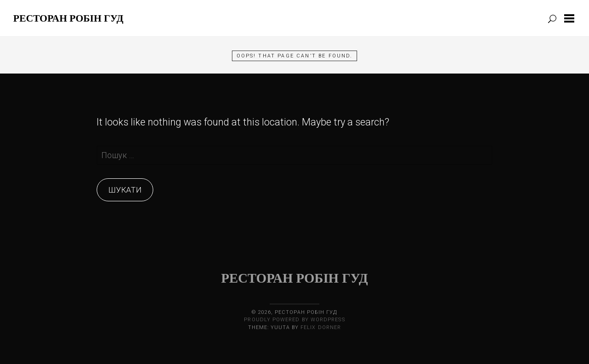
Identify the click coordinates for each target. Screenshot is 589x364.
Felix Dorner (321, 327)
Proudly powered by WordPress (294, 320)
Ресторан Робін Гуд (68, 18)
